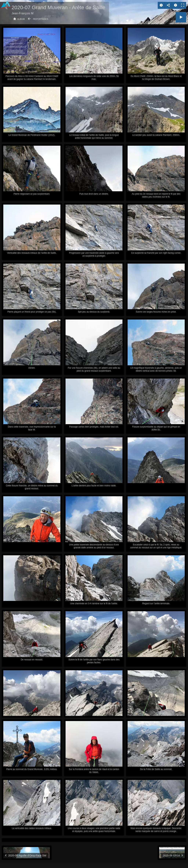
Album (21, 19)
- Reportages (40, 19)
